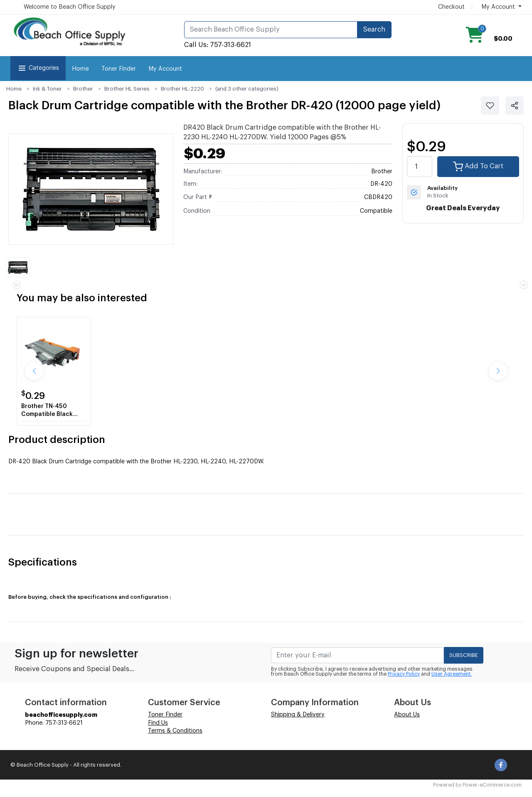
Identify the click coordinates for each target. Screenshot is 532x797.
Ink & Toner (47, 89)
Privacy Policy (404, 674)
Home (80, 69)
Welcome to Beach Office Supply (70, 7)
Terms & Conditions (175, 731)
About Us (407, 715)
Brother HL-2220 (182, 89)
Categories (38, 68)
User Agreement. (452, 674)
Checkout (451, 7)
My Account (165, 69)
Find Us (158, 723)
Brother (83, 89)
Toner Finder (119, 69)
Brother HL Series (127, 89)
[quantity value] (420, 167)
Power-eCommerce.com (492, 785)
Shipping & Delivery (298, 715)
